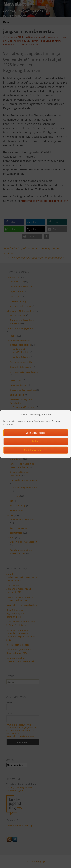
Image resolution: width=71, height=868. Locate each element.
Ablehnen (36, 444)
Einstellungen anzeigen (36, 453)
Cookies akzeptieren (36, 435)
